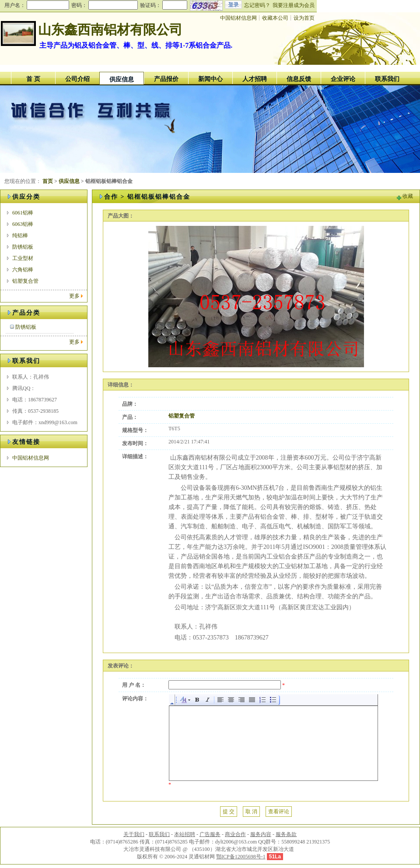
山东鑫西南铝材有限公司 (110, 30)
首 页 (33, 79)
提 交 (229, 812)
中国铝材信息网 (238, 18)
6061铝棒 (23, 213)
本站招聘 (185, 834)
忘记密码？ (257, 5)
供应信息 (122, 79)
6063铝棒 (23, 224)
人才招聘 (255, 79)
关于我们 (134, 834)
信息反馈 (299, 79)
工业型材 (23, 258)
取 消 (251, 812)
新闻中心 (210, 79)
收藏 (408, 196)
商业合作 (235, 834)
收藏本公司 (275, 18)
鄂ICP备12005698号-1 (241, 857)
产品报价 (166, 79)
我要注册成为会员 (294, 5)
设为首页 (304, 18)
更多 (74, 296)
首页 (48, 181)
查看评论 (279, 812)
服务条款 (286, 834)
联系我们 (387, 79)
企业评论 (343, 79)
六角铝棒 (23, 270)
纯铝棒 (20, 235)
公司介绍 (77, 79)
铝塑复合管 (25, 281)
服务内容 (261, 834)
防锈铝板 (23, 247)
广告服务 (210, 834)
